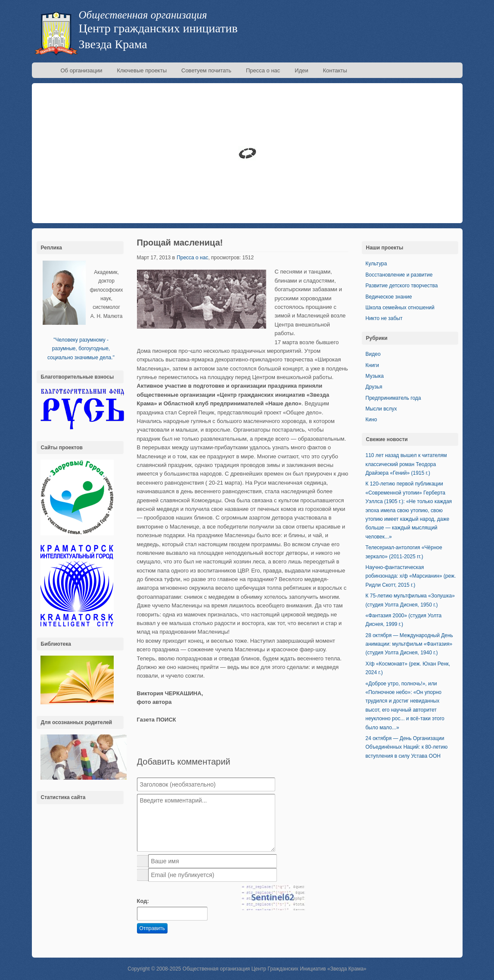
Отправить (152, 928)
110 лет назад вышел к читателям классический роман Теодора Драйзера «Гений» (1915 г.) (406, 464)
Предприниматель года (393, 398)
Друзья (374, 387)
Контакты (335, 70)
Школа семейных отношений (400, 308)
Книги (372, 365)
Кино (371, 420)
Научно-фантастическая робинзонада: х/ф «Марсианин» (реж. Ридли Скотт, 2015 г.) (411, 576)
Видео (373, 354)
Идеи (301, 70)
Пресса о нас (263, 70)
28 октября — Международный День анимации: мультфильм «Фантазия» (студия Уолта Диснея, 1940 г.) (409, 644)
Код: (143, 901)
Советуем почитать (206, 70)
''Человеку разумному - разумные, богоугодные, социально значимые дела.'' (81, 349)
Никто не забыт (384, 318)
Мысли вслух (381, 409)
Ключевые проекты (142, 70)
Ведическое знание (389, 297)
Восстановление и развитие (399, 275)
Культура (376, 264)
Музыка (375, 376)
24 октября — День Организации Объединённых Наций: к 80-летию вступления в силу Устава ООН (407, 747)
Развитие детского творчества (402, 286)
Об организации (82, 70)
